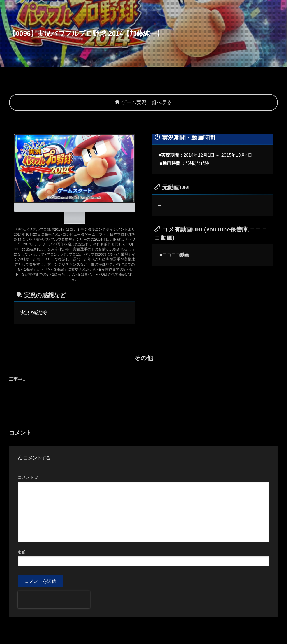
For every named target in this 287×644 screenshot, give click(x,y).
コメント (28, 477)
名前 (22, 552)
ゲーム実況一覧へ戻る (143, 102)
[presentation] (54, 600)
